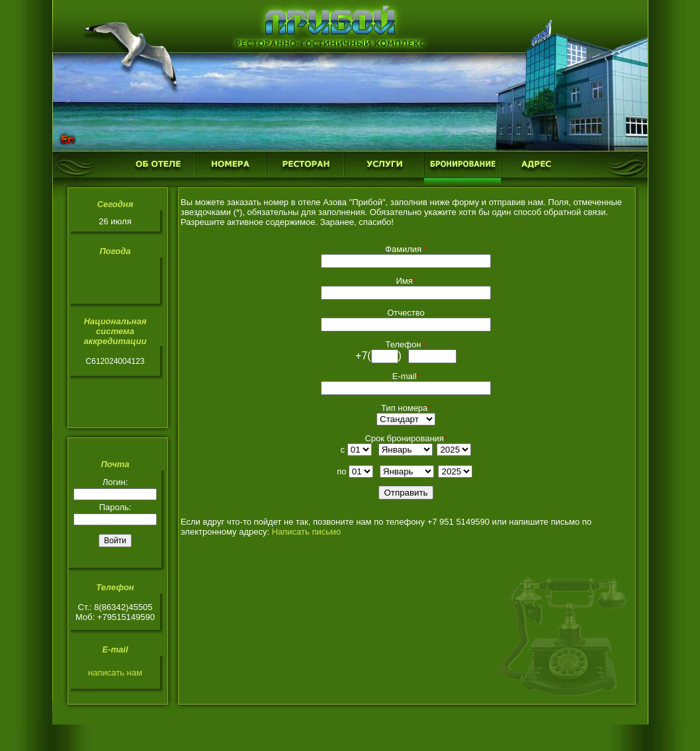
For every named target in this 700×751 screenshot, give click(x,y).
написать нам (115, 673)
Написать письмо (306, 532)
